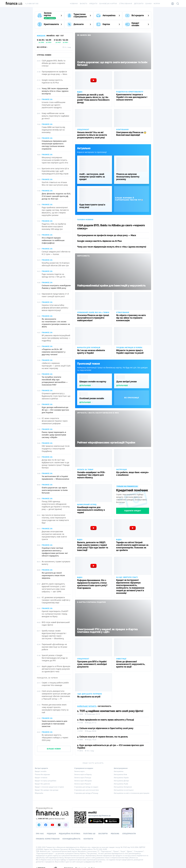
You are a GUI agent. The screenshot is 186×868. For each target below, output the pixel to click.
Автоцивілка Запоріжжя (123, 787)
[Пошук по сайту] (178, 4)
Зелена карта (79, 771)
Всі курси (43, 47)
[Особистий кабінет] (173, 4)
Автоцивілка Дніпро (121, 781)
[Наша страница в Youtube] (52, 825)
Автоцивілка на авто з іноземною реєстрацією (132, 793)
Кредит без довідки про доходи (47, 790)
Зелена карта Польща (83, 778)
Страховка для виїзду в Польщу (86, 793)
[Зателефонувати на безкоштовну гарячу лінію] (52, 819)
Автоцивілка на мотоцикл (124, 790)
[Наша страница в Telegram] (39, 825)
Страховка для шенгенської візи (87, 790)
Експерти (103, 834)
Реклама (115, 834)
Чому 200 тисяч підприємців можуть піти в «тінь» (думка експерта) (112, 247)
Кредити (93, 4)
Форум (157, 4)
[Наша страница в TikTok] (59, 825)
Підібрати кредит (133, 511)
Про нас (40, 834)
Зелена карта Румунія (83, 784)
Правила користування (48, 839)
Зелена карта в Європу (83, 774)
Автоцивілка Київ (120, 774)
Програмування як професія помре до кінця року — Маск (107, 235)
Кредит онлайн (41, 771)
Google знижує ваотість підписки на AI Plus (99, 241)
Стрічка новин (44, 55)
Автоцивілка (119, 771)
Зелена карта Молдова (83, 781)
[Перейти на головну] (14, 4)
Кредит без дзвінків (42, 784)
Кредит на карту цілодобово (46, 781)
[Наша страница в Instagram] (66, 825)
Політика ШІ (89, 834)
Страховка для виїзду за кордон (86, 787)
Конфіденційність (71, 839)
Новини (74, 4)
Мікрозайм (39, 793)
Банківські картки (108, 4)
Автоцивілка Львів (121, 784)
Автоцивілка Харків (121, 778)
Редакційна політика (70, 834)
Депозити (139, 4)
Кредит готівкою (41, 778)
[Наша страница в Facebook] (46, 825)
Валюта (84, 4)
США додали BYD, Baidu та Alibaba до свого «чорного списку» (111, 227)
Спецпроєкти (129, 834)
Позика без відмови (42, 774)
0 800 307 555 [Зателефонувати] (32, 4)
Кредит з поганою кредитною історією (49, 787)
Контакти (88, 839)
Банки (149, 4)
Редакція (51, 834)
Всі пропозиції (132, 398)
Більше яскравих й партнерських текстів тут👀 (129, 199)
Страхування (126, 4)
